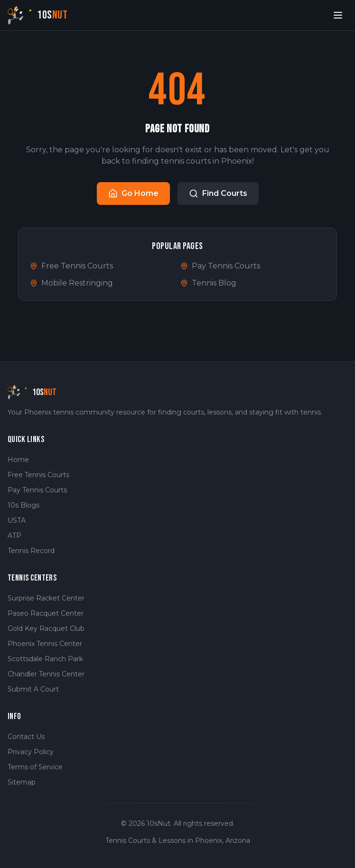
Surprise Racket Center (46, 598)
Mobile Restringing (71, 283)
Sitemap (22, 782)
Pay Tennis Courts (220, 266)
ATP (14, 536)
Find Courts (218, 194)
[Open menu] (338, 15)
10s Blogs (23, 505)
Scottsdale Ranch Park (45, 659)
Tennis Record (31, 551)
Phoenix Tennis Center (45, 644)
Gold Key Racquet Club (46, 628)
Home (18, 460)
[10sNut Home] (38, 15)
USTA (17, 520)
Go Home (133, 194)
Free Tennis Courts (71, 266)
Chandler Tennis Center (46, 674)
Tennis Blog (208, 283)
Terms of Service (35, 767)
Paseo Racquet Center (46, 613)
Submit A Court (33, 689)
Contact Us (26, 737)
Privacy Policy (31, 752)
